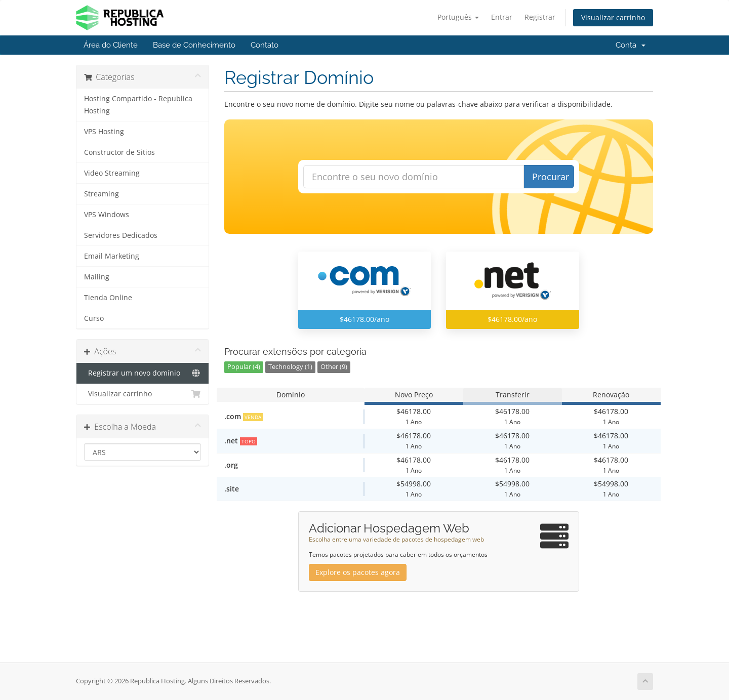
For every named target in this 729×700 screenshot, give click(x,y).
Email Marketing (112, 256)
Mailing (97, 277)
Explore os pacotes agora (358, 572)
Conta (631, 45)
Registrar (540, 17)
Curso (94, 318)
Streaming (102, 194)
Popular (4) (244, 367)
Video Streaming (112, 173)
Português (458, 17)
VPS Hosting (104, 132)
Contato (265, 45)
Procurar (551, 177)
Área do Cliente (111, 45)
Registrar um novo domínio (143, 373)
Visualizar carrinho (613, 17)
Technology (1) (290, 367)
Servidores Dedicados (121, 235)
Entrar (502, 17)
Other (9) (334, 367)
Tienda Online (108, 298)
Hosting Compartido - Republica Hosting (138, 105)
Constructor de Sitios (119, 152)
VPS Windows (107, 215)
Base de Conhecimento (194, 45)
